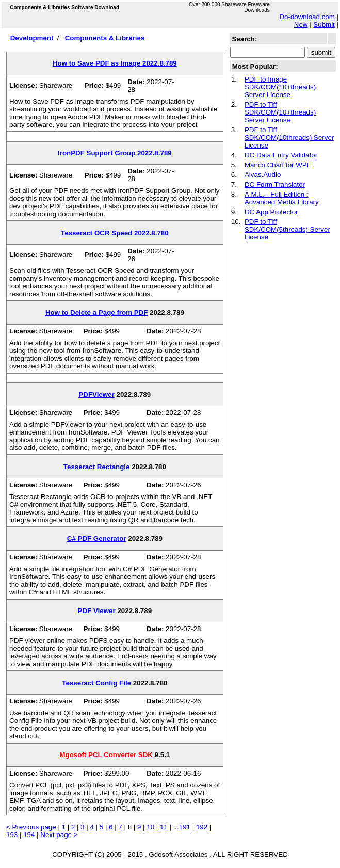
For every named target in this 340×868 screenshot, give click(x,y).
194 (29, 835)
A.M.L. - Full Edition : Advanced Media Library (282, 198)
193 (12, 835)
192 (202, 827)
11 (164, 827)
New (301, 25)
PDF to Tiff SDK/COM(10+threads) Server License (280, 112)
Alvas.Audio (263, 175)
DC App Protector (271, 212)
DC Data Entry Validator (281, 155)
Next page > (59, 835)
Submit (324, 25)
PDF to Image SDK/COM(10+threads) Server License (280, 87)
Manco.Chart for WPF (278, 165)
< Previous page (32, 827)
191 (185, 827)
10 (150, 827)
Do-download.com (307, 17)
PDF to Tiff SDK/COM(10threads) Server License (289, 138)
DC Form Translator (275, 184)
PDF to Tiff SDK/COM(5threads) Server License (287, 229)
